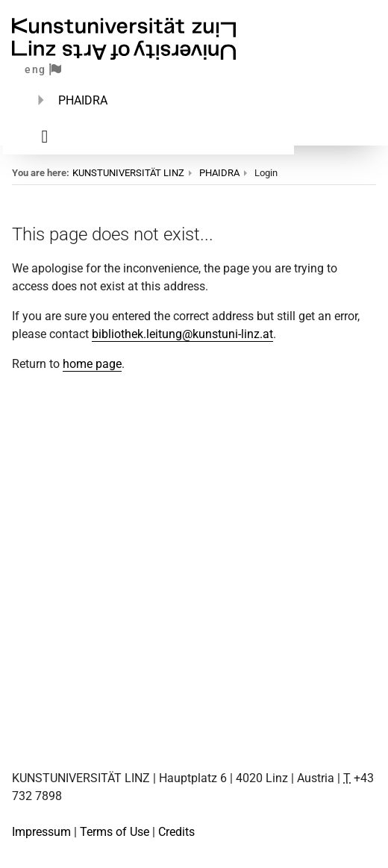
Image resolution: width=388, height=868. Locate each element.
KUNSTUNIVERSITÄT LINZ (128, 173)
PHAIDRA (83, 100)
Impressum (41, 832)
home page (92, 364)
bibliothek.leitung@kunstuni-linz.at (182, 334)
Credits (176, 832)
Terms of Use (115, 832)
